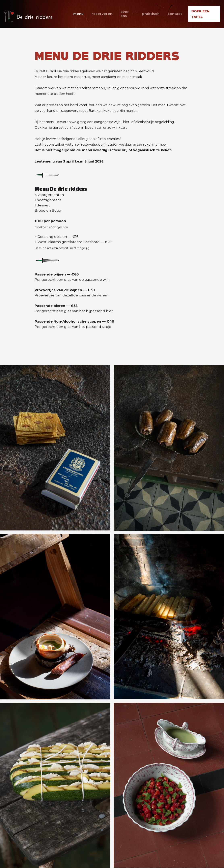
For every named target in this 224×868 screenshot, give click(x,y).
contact (175, 14)
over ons (125, 14)
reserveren (102, 14)
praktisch (151, 14)
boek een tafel (200, 14)
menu (78, 14)
